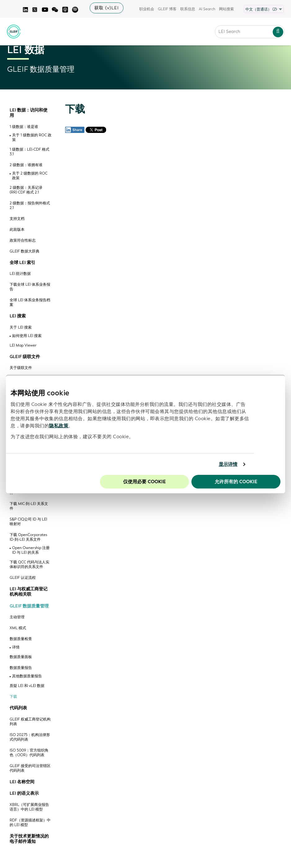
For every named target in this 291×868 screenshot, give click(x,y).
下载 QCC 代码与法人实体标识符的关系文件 (29, 565)
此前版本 (17, 230)
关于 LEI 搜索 (21, 327)
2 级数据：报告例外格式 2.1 (30, 206)
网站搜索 (226, 9)
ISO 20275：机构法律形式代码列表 (30, 737)
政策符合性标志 (23, 241)
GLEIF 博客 (167, 9)
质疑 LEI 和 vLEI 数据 (27, 686)
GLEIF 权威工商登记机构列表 (30, 722)
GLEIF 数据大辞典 (25, 251)
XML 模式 (18, 628)
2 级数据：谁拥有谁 (26, 165)
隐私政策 (59, 426)
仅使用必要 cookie (144, 482)
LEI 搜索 (18, 316)
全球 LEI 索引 (22, 263)
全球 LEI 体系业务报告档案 (30, 302)
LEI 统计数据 (20, 274)
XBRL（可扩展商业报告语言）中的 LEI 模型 (29, 807)
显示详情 (228, 464)
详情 (16, 647)
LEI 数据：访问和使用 (29, 113)
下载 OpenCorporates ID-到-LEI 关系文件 (28, 537)
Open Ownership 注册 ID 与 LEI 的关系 (31, 550)
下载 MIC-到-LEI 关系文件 (29, 506)
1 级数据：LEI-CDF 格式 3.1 (29, 152)
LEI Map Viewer (23, 345)
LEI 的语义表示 (24, 793)
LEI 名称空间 (22, 782)
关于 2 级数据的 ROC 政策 (30, 176)
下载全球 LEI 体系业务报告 (30, 287)
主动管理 (17, 617)
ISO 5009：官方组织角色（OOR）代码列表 (29, 753)
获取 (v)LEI (107, 8)
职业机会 (147, 9)
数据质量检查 (21, 639)
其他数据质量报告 (27, 676)
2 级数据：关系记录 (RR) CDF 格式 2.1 (26, 190)
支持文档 (17, 219)
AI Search (207, 9)
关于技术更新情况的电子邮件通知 (29, 839)
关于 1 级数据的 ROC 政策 (32, 138)
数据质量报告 (21, 668)
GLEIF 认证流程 (23, 578)
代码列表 (18, 708)
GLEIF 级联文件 (25, 357)
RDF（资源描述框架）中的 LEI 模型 (30, 823)
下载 (13, 697)
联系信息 (188, 9)
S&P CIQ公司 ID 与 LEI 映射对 (28, 522)
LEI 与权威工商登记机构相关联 (29, 592)
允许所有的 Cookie (236, 482)
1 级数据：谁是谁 (24, 127)
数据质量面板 (21, 657)
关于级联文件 (21, 368)
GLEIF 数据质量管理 (29, 606)
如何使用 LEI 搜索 (27, 336)
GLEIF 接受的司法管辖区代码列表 (30, 768)
